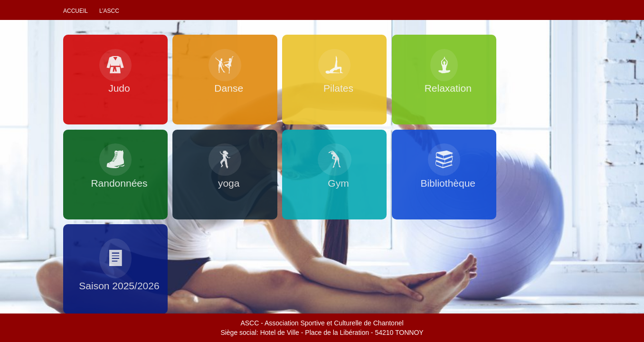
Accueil (76, 11)
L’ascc (109, 11)
